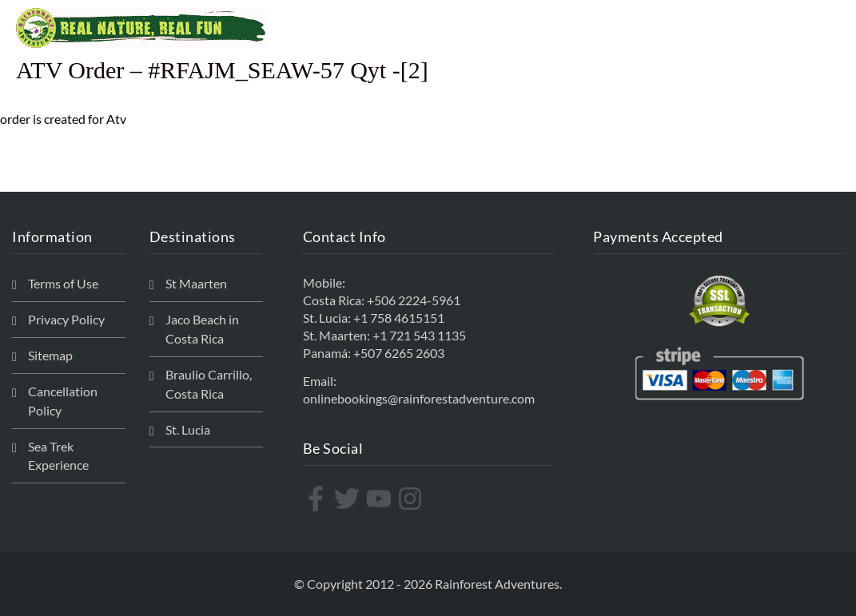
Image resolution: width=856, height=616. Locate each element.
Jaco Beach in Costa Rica (202, 329)
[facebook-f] (318, 499)
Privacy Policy (66, 319)
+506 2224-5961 (414, 300)
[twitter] (349, 499)
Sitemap (50, 355)
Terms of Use (63, 283)
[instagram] (412, 499)
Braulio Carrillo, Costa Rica (209, 384)
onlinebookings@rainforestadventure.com (419, 398)
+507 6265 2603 (399, 353)
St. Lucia (188, 429)
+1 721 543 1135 (419, 335)
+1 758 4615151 (399, 318)
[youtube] (381, 499)
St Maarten (196, 283)
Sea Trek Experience (58, 456)
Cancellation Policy (63, 401)
